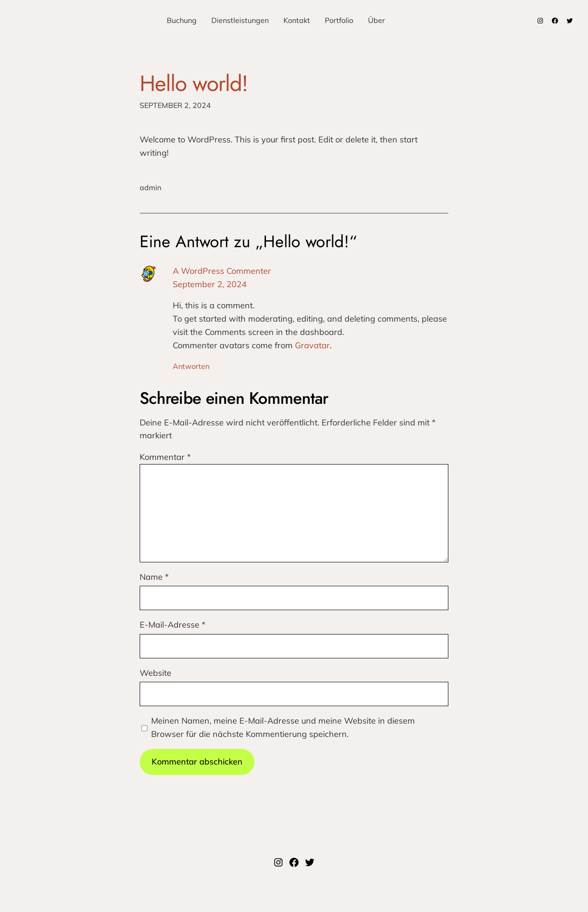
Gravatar (312, 345)
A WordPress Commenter (222, 271)
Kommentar (165, 457)
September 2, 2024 (210, 284)
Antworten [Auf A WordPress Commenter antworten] (191, 366)
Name (154, 577)
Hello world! (194, 83)
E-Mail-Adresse (172, 625)
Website (155, 673)
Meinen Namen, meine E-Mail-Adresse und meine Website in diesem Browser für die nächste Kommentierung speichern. (283, 727)
